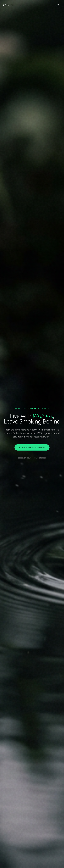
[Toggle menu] (58, 5)
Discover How (24, 458)
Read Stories (40, 458)
